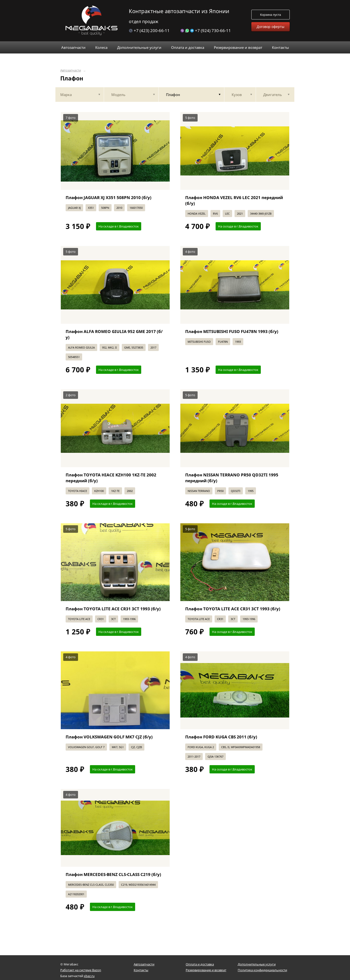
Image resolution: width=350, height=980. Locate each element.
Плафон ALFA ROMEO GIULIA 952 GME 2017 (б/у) (114, 334)
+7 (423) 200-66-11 (149, 31)
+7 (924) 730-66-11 (206, 31)
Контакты (141, 970)
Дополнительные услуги (257, 964)
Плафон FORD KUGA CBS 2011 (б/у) (221, 737)
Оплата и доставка (200, 964)
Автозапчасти (71, 70)
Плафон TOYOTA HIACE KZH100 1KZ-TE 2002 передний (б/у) (111, 478)
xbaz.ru (89, 976)
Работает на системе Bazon (81, 970)
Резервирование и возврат (206, 970)
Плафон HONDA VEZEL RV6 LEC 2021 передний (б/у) (234, 200)
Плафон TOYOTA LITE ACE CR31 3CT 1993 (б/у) (113, 609)
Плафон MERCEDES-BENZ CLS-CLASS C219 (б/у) (113, 874)
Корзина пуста (271, 15)
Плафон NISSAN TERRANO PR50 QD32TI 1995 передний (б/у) (232, 478)
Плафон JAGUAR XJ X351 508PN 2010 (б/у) (109, 197)
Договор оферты (271, 27)
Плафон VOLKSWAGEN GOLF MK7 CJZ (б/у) (109, 737)
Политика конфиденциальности (262, 970)
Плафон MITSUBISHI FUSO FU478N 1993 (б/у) (232, 331)
